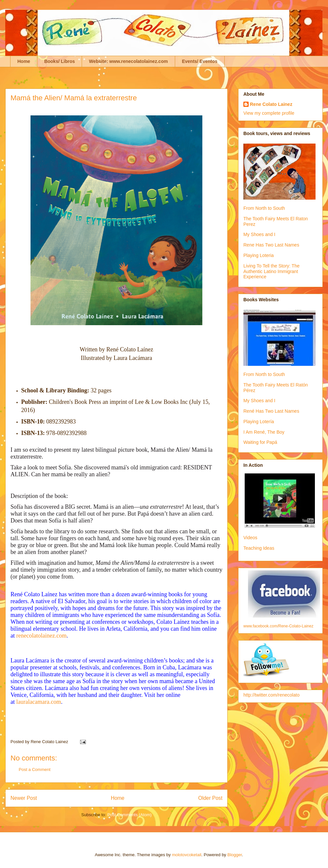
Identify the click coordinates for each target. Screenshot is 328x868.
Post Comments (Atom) (129, 815)
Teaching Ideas (259, 548)
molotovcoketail (187, 855)
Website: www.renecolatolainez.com (128, 61)
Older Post (210, 798)
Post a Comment (35, 769)
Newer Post (24, 798)
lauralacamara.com (39, 702)
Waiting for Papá (260, 442)
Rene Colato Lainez (271, 104)
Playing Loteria (259, 255)
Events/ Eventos (200, 61)
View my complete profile (269, 113)
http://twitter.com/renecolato (271, 695)
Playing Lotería (259, 422)
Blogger (235, 855)
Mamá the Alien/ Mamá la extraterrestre (74, 98)
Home (24, 61)
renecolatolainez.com (41, 636)
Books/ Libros (60, 61)
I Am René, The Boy (264, 432)
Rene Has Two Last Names (271, 245)
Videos (250, 538)
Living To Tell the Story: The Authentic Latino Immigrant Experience (271, 271)
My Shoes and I (259, 234)
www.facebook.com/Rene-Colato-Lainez (278, 626)
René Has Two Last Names (271, 411)
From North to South (264, 208)
